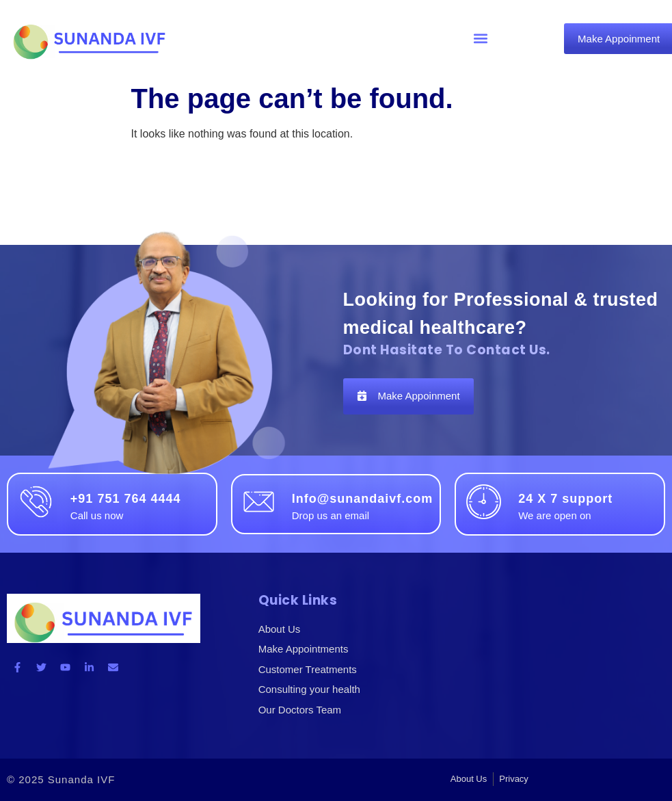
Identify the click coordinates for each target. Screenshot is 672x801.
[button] (481, 39)
